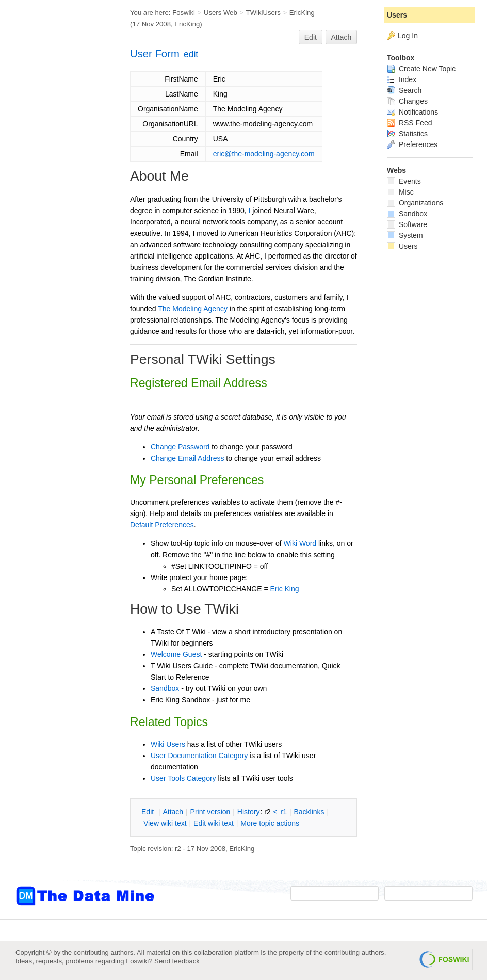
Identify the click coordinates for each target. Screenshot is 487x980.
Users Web (221, 13)
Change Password (180, 447)
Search (404, 90)
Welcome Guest (176, 654)
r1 (284, 812)
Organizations (415, 203)
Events (404, 181)
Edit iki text (214, 823)
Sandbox (165, 688)
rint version (210, 812)
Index (402, 79)
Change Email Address (187, 458)
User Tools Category (183, 778)
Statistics (407, 134)
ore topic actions (270, 823)
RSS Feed (409, 123)
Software (407, 224)
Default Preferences (162, 525)
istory (249, 812)
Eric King (285, 589)
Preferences (412, 144)
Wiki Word (300, 543)
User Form (155, 54)
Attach (342, 37)
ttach (173, 812)
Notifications (412, 112)
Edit (311, 37)
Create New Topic (421, 69)
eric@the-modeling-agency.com (264, 154)
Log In (408, 36)
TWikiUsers (263, 13)
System (405, 235)
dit (149, 812)
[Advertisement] (57, 208)
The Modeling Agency (193, 309)
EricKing (302, 13)
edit (191, 54)
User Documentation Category (199, 756)
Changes (407, 101)
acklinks (309, 812)
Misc (400, 192)
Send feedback (177, 961)
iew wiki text (165, 823)
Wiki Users (168, 744)
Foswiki (184, 13)
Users (397, 15)
